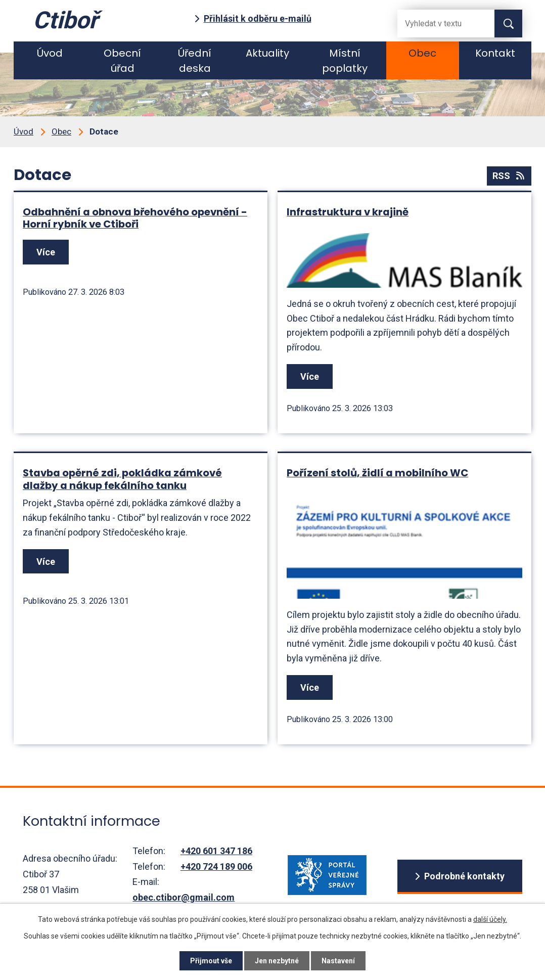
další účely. (490, 919)
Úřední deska (195, 61)
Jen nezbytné (277, 961)
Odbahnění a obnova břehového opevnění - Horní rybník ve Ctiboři (135, 218)
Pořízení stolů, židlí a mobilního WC (377, 473)
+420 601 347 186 (216, 851)
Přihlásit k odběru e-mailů (258, 18)
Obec (422, 53)
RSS (509, 176)
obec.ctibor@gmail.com (184, 897)
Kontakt (495, 53)
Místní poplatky (345, 61)
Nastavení (338, 961)
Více (46, 252)
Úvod (50, 53)
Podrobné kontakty (464, 876)
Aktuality (267, 53)
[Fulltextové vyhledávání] (438, 24)
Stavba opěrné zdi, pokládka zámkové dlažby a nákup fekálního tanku (122, 479)
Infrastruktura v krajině (348, 212)
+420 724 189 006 (216, 866)
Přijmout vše (211, 961)
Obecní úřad (122, 61)
